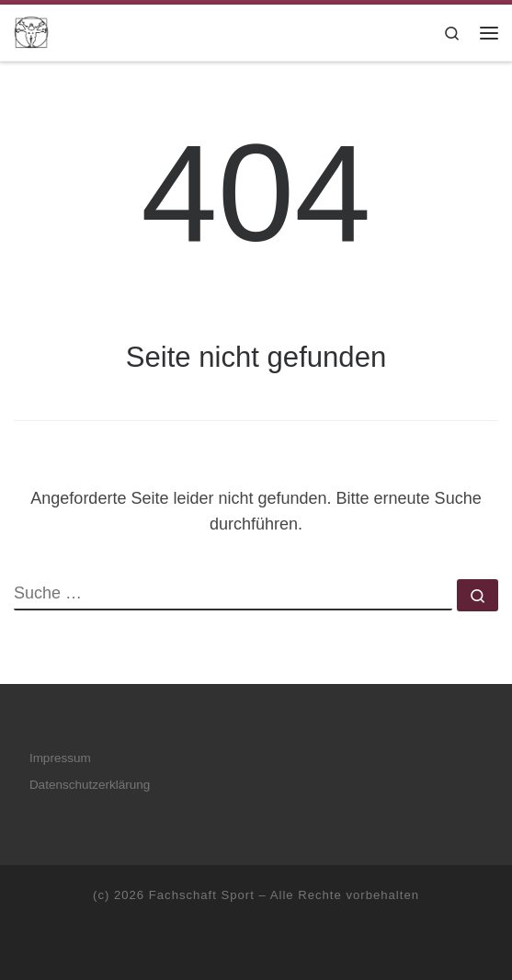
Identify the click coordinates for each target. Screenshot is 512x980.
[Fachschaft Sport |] (31, 31)
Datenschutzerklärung (90, 785)
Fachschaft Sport (202, 895)
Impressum (60, 758)
